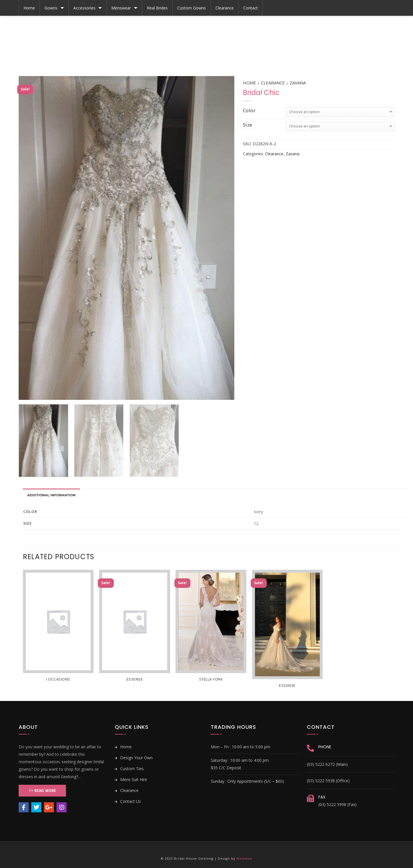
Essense (135, 679)
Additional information (51, 495)
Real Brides (157, 8)
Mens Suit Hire (131, 779)
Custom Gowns (192, 8)
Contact (251, 8)
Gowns (51, 8)
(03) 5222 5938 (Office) (328, 781)
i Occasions (58, 679)
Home (29, 8)
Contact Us (128, 801)
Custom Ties (129, 769)
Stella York (211, 679)
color (249, 110)
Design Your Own (134, 758)
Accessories (84, 8)
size (248, 125)
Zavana (298, 83)
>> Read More (42, 791)
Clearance (225, 8)
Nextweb (245, 858)
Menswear (121, 8)
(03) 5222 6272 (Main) (327, 764)
